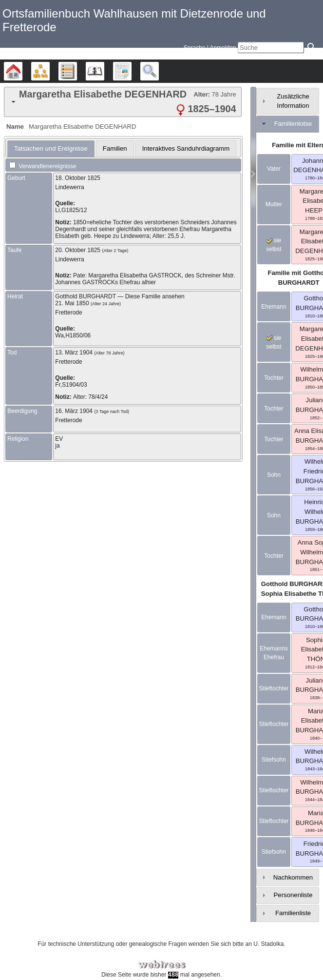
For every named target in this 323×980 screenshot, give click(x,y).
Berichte (131, 71)
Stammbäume (22, 71)
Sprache (195, 48)
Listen (77, 71)
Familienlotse (293, 124)
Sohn (274, 475)
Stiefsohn (274, 760)
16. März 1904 (74, 411)
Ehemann (274, 307)
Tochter (274, 378)
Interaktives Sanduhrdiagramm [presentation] (186, 148)
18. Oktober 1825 (78, 178)
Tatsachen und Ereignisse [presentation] (51, 148)
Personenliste (293, 895)
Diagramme (49, 71)
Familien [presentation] (115, 148)
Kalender (104, 71)
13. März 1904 (74, 353)
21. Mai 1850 (72, 303)
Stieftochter (274, 688)
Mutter (274, 204)
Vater (274, 169)
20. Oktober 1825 (78, 250)
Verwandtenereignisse (43, 166)
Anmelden (223, 48)
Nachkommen (293, 877)
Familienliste (293, 913)
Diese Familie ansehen (155, 296)
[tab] (123, 102)
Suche (159, 71)
